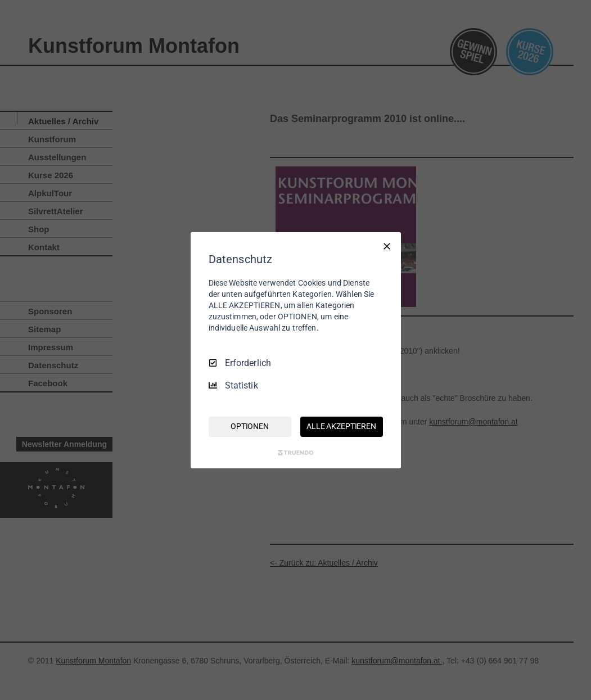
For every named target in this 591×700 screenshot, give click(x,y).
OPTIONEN (250, 426)
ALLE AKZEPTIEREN (341, 426)
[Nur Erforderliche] (387, 246)
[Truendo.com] (296, 453)
